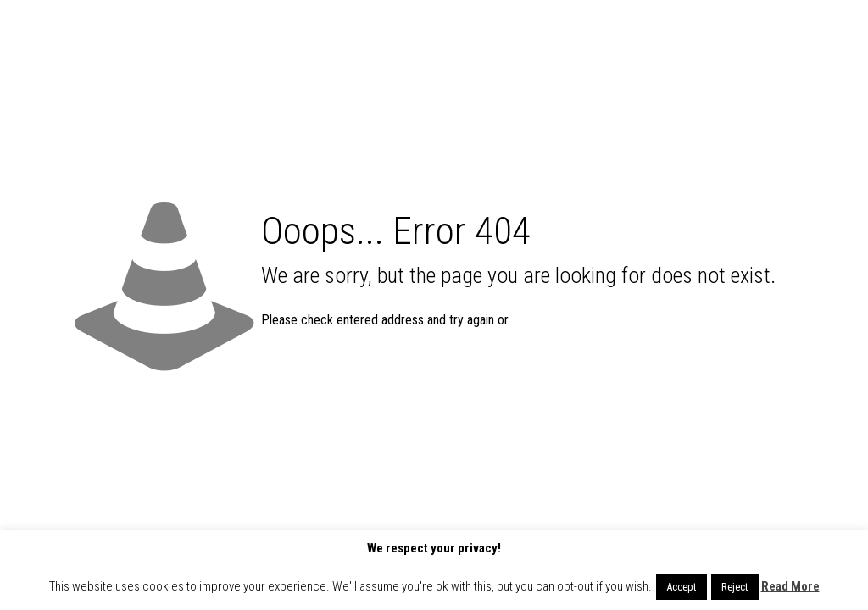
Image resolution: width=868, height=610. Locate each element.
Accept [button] (682, 587)
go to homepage (582, 321)
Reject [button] (735, 587)
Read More (790, 586)
